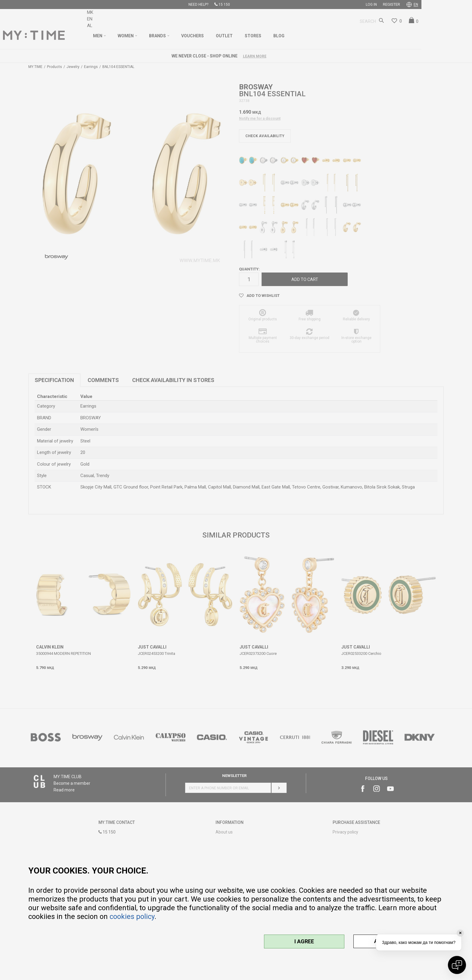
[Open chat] (457, 965)
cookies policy (132, 917)
